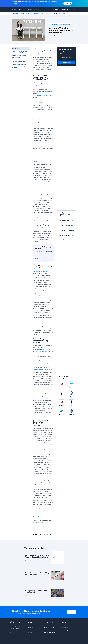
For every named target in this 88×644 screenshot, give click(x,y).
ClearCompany (66, 235)
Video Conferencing (49, 627)
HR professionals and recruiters (41, 351)
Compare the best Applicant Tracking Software (42, 518)
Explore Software (67, 63)
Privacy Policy (65, 625)
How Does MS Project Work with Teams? (36, 591)
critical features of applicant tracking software (42, 96)
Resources (29, 632)
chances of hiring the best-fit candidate (43, 370)
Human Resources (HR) (65, 24)
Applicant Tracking (53, 24)
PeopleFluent (66, 220)
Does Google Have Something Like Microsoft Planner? (37, 574)
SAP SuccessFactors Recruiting (71, 225)
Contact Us (30, 627)
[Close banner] (74, 3)
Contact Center (48, 630)
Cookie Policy (65, 630)
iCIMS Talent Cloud (67, 230)
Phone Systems (48, 625)
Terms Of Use (65, 627)
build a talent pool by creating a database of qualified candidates (41, 398)
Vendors (29, 630)
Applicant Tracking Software (40, 272)
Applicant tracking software (40, 56)
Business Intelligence (49, 632)
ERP (45, 637)
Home (28, 625)
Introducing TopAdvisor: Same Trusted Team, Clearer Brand (37, 556)
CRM (45, 635)
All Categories (48, 640)
